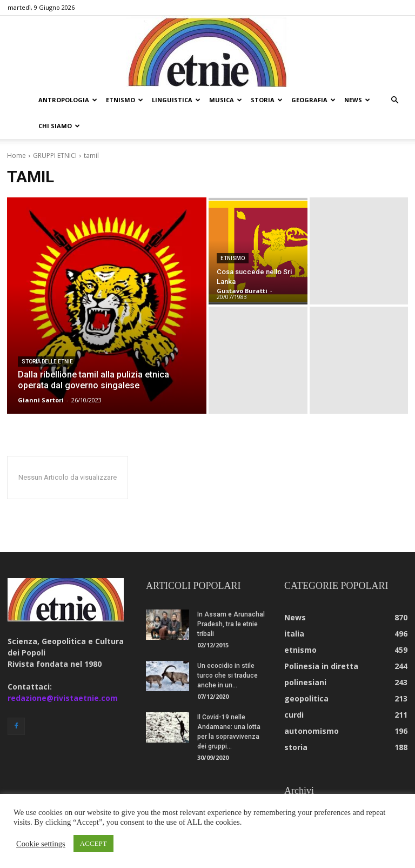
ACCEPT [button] (93, 843)
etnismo (125, 100)
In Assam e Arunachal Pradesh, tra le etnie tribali (231, 624)
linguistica (176, 100)
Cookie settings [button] (41, 844)
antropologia (68, 100)
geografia (313, 100)
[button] (394, 100)
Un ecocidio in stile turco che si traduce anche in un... (227, 675)
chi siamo (59, 126)
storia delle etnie (47, 362)
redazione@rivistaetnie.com (63, 698)
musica (226, 100)
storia (267, 100)
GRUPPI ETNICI (55, 155)
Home (16, 155)
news (357, 100)
